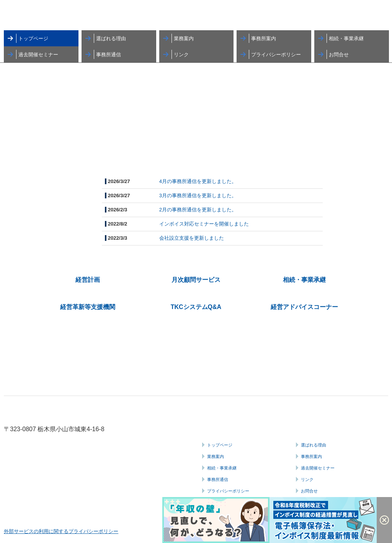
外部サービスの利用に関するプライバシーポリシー (61, 531)
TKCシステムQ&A (196, 307)
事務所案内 (264, 38)
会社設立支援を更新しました (192, 238)
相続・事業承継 (346, 38)
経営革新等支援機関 (88, 307)
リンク (181, 55)
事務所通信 (109, 55)
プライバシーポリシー (276, 55)
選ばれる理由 (111, 38)
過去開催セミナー (38, 55)
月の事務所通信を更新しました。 (199, 181)
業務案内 (184, 38)
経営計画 (88, 280)
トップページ (33, 38)
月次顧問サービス (196, 280)
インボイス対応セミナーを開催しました (204, 224)
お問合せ (339, 55)
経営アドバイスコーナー (304, 307)
